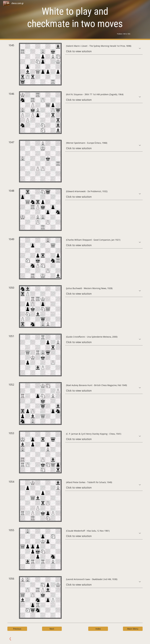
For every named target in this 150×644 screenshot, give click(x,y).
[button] (140, 49)
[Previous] (17, 629)
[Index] (98, 629)
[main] (75, 17)
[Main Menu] (133, 629)
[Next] (52, 629)
